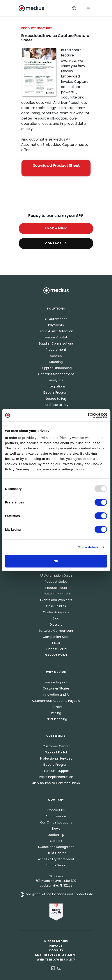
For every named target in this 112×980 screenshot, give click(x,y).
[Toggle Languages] (74, 8)
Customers (56, 736)
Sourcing (56, 362)
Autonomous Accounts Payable (56, 701)
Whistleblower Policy (56, 960)
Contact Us (56, 243)
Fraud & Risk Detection (56, 331)
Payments (56, 325)
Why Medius (56, 672)
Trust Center (56, 853)
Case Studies (56, 606)
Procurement (56, 350)
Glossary (56, 625)
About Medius (56, 816)
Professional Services (56, 758)
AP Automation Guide (56, 575)
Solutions (56, 309)
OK (56, 561)
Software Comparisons (56, 631)
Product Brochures (56, 594)
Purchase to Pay (56, 405)
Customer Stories (56, 688)
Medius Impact (56, 682)
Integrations (56, 386)
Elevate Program (56, 392)
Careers (56, 841)
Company (56, 800)
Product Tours (56, 588)
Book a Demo (56, 228)
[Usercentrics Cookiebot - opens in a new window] (88, 415)
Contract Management (56, 374)
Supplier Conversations (56, 343)
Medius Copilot (56, 337)
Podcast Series (56, 582)
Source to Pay (56, 399)
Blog (56, 618)
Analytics (56, 380)
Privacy (56, 946)
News (56, 829)
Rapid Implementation (56, 777)
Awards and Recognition (56, 847)
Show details (88, 547)
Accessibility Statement (56, 859)
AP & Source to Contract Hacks (56, 783)
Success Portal (56, 649)
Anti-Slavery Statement (56, 955)
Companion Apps (56, 637)
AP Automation (56, 319)
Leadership (56, 835)
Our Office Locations (56, 822)
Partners (56, 707)
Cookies (56, 950)
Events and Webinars (56, 600)
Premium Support (56, 771)
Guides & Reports (56, 612)
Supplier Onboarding (56, 368)
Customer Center (56, 746)
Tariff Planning (56, 719)
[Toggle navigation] (88, 8)
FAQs (56, 643)
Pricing (56, 713)
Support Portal (56, 655)
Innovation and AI (56, 695)
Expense (56, 356)
